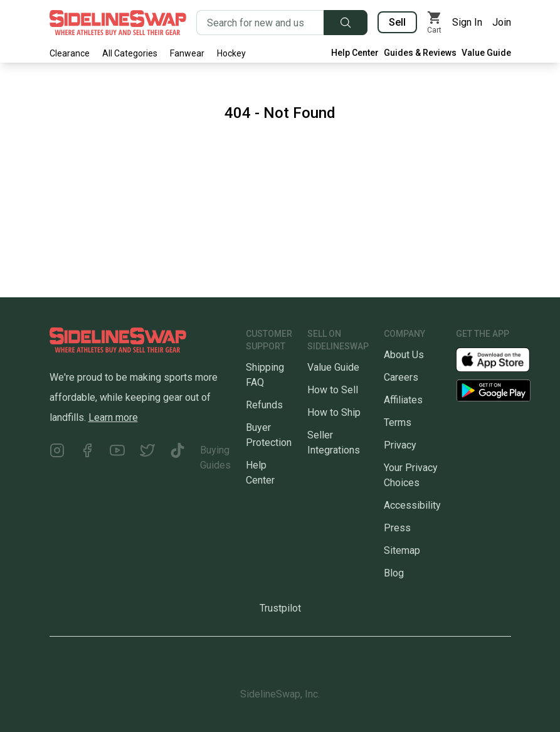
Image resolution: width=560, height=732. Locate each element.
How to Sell (333, 390)
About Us (404, 355)
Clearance (70, 53)
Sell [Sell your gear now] (397, 22)
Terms (398, 422)
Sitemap (402, 550)
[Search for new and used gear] (260, 23)
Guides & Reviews (420, 53)
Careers (401, 377)
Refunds (264, 405)
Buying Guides (215, 458)
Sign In (467, 22)
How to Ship (334, 412)
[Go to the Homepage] (118, 23)
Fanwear (187, 53)
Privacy (400, 445)
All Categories (130, 53)
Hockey (231, 53)
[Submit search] (346, 23)
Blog (394, 573)
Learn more (113, 417)
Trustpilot (280, 608)
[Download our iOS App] (503, 359)
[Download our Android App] (494, 390)
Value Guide (486, 53)
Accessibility (412, 505)
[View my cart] (435, 23)
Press (397, 528)
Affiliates (403, 400)
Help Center (355, 53)
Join (502, 22)
